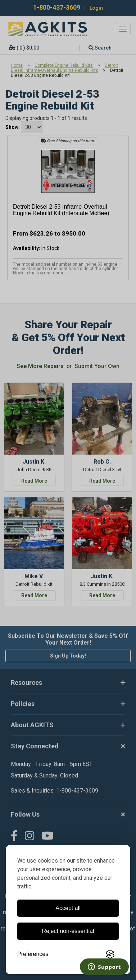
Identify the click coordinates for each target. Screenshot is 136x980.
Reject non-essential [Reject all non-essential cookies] (68, 931)
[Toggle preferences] (33, 954)
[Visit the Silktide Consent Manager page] (110, 954)
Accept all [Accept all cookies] (68, 908)
